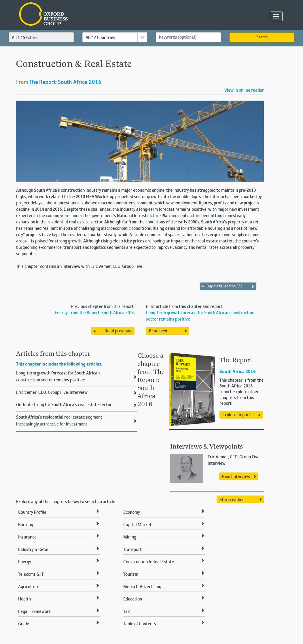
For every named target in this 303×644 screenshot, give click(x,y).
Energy (25, 562)
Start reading (232, 500)
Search (262, 37)
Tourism (131, 575)
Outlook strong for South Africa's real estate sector (64, 405)
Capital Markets (138, 525)
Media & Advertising (142, 587)
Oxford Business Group (76, 15)
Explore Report (236, 415)
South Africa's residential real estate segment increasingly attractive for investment (59, 421)
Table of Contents (140, 624)
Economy (132, 513)
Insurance (27, 537)
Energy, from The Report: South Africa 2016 (95, 313)
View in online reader (244, 91)
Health (24, 599)
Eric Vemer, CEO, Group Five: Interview (52, 393)
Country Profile (32, 513)
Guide (24, 624)
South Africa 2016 (238, 372)
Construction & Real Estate (149, 562)
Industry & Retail (34, 550)
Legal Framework (34, 612)
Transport (132, 550)
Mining (130, 537)
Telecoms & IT (31, 575)
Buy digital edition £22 (222, 286)
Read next (158, 331)
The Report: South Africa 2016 (65, 82)
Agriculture (29, 587)
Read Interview (236, 477)
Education (133, 599)
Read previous (118, 331)
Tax (126, 612)
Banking (26, 525)
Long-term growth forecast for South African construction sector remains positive (58, 377)
